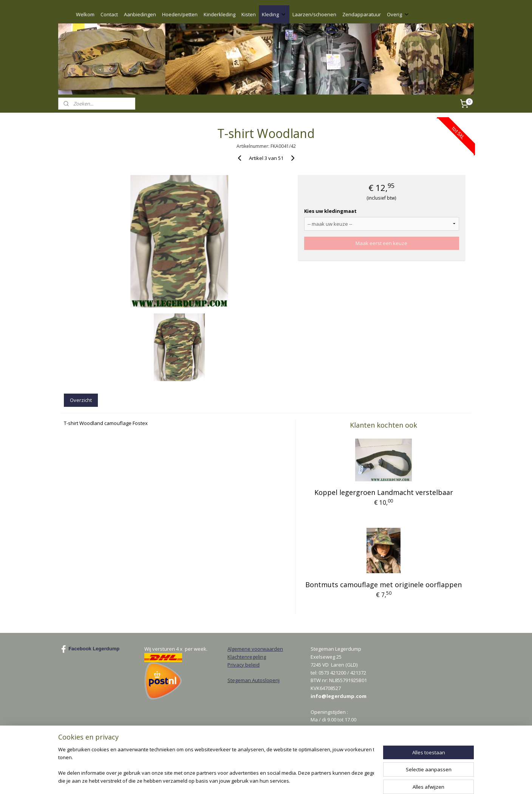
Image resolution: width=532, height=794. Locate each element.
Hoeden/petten (180, 14)
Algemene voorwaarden (255, 649)
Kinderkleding (220, 14)
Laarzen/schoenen (314, 14)
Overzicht (81, 400)
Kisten (249, 14)
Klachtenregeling (247, 657)
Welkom (85, 14)
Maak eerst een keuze (381, 243)
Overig (398, 14)
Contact (109, 14)
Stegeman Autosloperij (254, 680)
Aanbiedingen (140, 14)
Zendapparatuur (362, 14)
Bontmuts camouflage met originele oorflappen (384, 585)
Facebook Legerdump (90, 649)
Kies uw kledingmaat (330, 211)
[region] (216, 766)
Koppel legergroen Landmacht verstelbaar (383, 492)
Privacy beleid (244, 665)
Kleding (274, 14)
